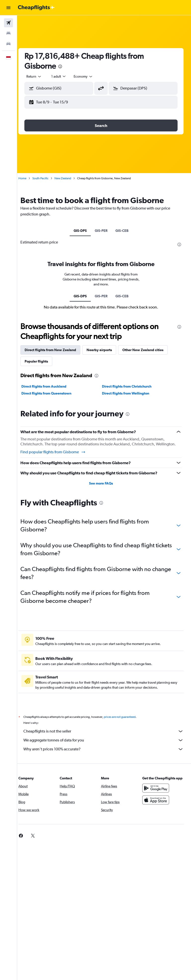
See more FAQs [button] (104, 488)
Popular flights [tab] (43, 361)
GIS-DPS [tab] (83, 231)
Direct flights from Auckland (50, 386)
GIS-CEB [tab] (125, 231)
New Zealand (69, 178)
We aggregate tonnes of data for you (107, 745)
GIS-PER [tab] (104, 231)
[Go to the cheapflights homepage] (36, 8)
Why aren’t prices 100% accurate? (107, 754)
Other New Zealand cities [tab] (149, 350)
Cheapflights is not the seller (107, 736)
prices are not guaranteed (126, 722)
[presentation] (66, 66)
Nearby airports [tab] (105, 350)
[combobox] (90, 76)
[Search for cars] (8, 44)
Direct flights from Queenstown (53, 393)
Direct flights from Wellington (129, 393)
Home (29, 178)
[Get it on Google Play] (157, 798)
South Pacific (47, 178)
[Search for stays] (8, 33)
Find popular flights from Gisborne (59, 457)
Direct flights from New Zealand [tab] (57, 350)
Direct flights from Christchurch (130, 386)
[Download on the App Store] (157, 810)
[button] (8, 8)
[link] (27, 840)
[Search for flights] (8, 23)
